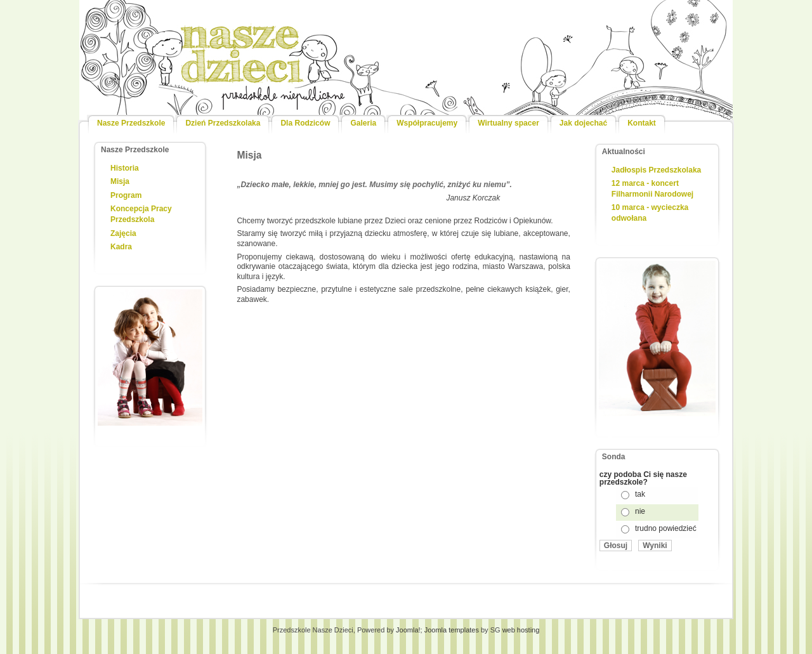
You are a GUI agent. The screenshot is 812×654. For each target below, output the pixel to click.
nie (640, 511)
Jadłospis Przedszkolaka (656, 170)
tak (640, 494)
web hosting (521, 630)
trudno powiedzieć (666, 528)
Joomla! (408, 630)
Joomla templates (452, 630)
